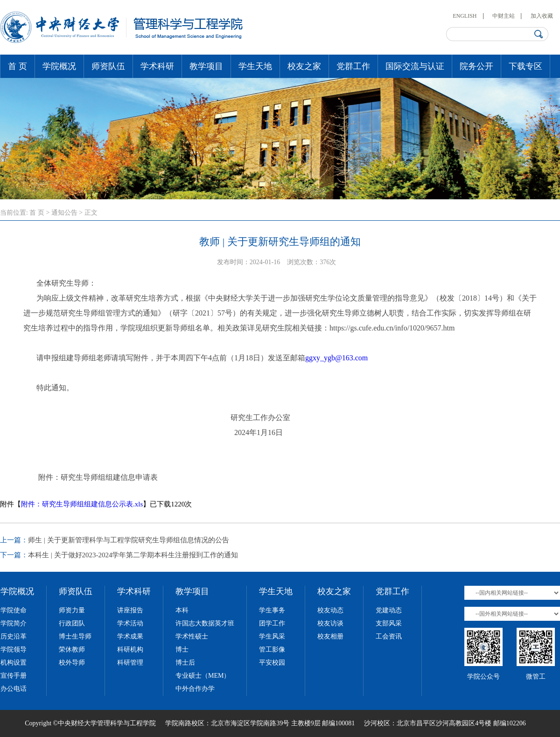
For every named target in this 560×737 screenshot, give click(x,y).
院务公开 (476, 66)
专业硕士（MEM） (203, 676)
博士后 (185, 663)
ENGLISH (465, 16)
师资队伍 (108, 66)
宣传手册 (14, 676)
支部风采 (389, 623)
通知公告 (64, 213)
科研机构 (130, 649)
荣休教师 (72, 649)
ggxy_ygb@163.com (336, 358)
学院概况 (59, 66)
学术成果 (130, 636)
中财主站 (504, 16)
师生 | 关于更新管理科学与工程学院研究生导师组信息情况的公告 (129, 540)
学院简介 (14, 623)
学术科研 (157, 66)
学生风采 (272, 636)
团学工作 (272, 623)
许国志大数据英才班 (205, 623)
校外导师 (72, 663)
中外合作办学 (195, 689)
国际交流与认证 (415, 66)
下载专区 (525, 66)
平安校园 (272, 663)
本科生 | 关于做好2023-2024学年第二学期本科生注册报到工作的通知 (133, 555)
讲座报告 (130, 610)
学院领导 (14, 649)
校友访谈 (330, 623)
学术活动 (130, 623)
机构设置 (14, 663)
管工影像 (272, 649)
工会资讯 (389, 636)
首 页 (17, 66)
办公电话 (14, 689)
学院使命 (14, 610)
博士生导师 (75, 636)
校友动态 (330, 610)
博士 (182, 649)
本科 (182, 610)
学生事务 (272, 610)
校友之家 (304, 66)
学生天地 (255, 66)
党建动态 (389, 610)
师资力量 (72, 610)
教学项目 (206, 66)
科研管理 (130, 663)
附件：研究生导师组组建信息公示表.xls (82, 504)
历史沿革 (14, 636)
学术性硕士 (192, 636)
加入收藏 (542, 16)
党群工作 (353, 66)
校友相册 (330, 636)
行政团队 (72, 623)
